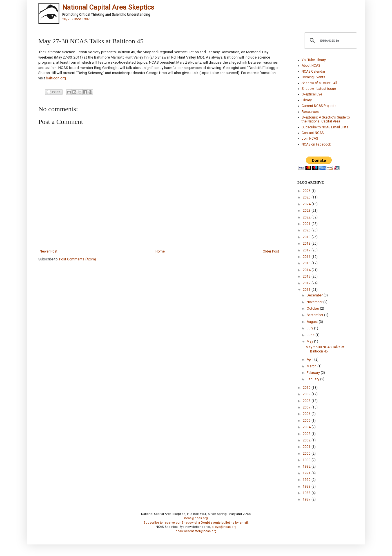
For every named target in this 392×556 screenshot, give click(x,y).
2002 (307, 440)
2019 (307, 237)
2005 (307, 421)
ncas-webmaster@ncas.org (196, 531)
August (313, 322)
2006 (307, 414)
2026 (307, 191)
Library (307, 100)
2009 (307, 394)
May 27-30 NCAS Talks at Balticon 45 (325, 349)
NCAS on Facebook (316, 144)
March (312, 366)
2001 (307, 447)
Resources (310, 112)
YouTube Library (314, 60)
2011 (307, 290)
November (315, 302)
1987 (307, 499)
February (314, 373)
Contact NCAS (313, 133)
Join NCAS (310, 139)
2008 (307, 401)
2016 (307, 257)
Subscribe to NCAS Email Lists (325, 127)
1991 (307, 473)
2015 (307, 263)
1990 (307, 480)
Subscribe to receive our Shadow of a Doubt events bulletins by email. (196, 523)
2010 (307, 388)
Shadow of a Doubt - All (319, 83)
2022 (307, 217)
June (311, 335)
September (315, 315)
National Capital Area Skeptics (108, 7)
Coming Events (313, 77)
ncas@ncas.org (196, 518)
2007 (307, 407)
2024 (307, 204)
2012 (307, 283)
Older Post (271, 251)
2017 (307, 250)
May (310, 341)
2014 (307, 270)
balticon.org (56, 78)
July (310, 328)
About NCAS (311, 66)
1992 (307, 466)
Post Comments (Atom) (78, 259)
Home (160, 251)
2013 (307, 276)
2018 (307, 244)
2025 (307, 197)
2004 (307, 427)
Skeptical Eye (312, 94)
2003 (307, 434)
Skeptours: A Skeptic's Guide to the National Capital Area (326, 119)
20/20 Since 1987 (76, 19)
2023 (307, 211)
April (310, 359)
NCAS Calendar (313, 72)
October (313, 309)
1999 (307, 460)
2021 (307, 224)
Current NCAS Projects (319, 106)
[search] (330, 41)
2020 (307, 230)
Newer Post (49, 251)
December (315, 295)
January (313, 379)
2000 (307, 454)
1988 (307, 493)
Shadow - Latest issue (319, 89)
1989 (307, 486)
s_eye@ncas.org (224, 527)
